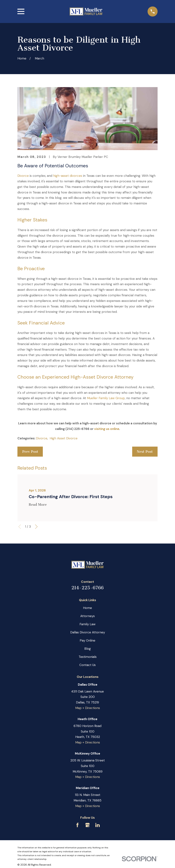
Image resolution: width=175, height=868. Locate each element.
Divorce (23, 176)
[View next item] (36, 527)
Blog (88, 649)
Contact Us (87, 665)
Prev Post (30, 452)
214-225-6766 (87, 588)
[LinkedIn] (98, 825)
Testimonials (88, 657)
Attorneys (87, 616)
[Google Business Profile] (87, 825)
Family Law (87, 624)
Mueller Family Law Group (106, 398)
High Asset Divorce (64, 438)
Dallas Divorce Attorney (88, 632)
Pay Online (87, 640)
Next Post (145, 452)
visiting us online (107, 429)
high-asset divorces (68, 176)
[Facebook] (77, 825)
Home (87, 608)
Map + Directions (88, 708)
